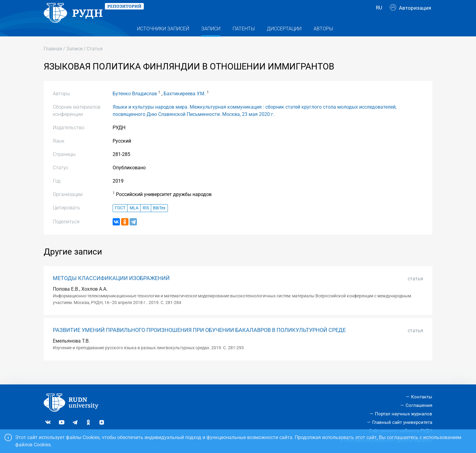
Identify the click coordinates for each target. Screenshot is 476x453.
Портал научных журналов (404, 414)
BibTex (159, 220)
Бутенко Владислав (135, 106)
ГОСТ (120, 220)
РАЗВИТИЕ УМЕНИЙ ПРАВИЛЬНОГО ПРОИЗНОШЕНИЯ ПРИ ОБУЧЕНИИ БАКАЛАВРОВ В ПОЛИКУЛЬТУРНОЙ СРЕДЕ (199, 342)
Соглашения (419, 406)
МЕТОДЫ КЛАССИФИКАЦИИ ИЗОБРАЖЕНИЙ (111, 290)
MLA (134, 220)
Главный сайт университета (402, 422)
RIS (146, 220)
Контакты (422, 397)
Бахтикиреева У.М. (185, 106)
